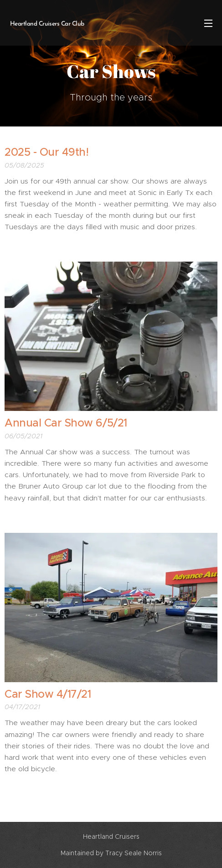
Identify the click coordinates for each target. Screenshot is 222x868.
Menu (208, 23)
